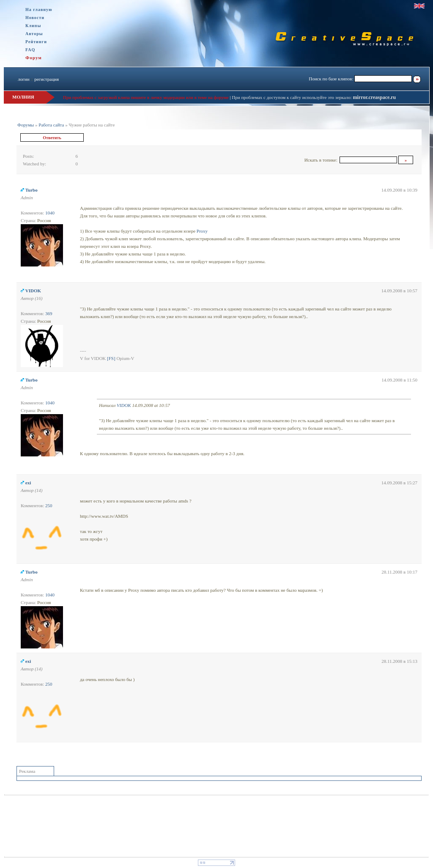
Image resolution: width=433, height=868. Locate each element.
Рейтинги (36, 42)
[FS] (111, 358)
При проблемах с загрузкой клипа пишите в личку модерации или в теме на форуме (146, 97)
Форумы (26, 125)
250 (49, 505)
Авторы (34, 34)
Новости (35, 18)
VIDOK (33, 291)
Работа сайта (51, 125)
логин (23, 79)
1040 (50, 213)
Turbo (32, 190)
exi (28, 483)
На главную (39, 10)
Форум (34, 58)
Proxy (202, 231)
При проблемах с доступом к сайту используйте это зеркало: (292, 97)
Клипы (33, 26)
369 (49, 313)
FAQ (30, 50)
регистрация (47, 79)
